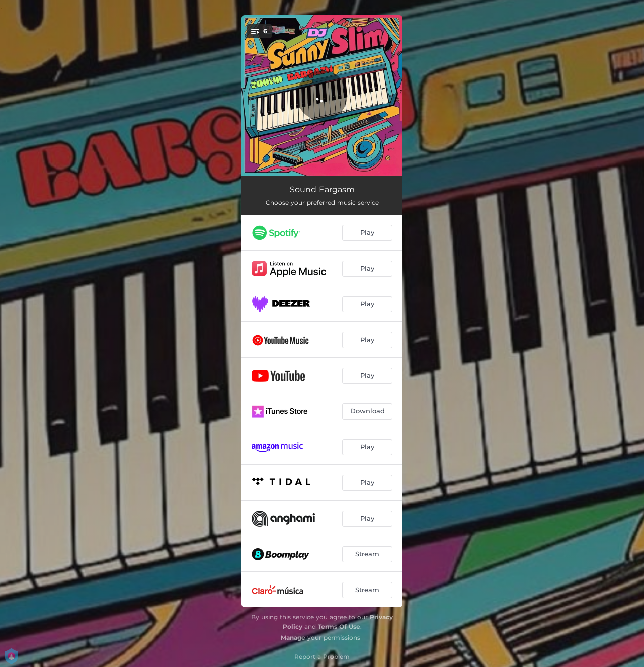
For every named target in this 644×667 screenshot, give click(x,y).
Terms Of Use (339, 627)
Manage (293, 638)
